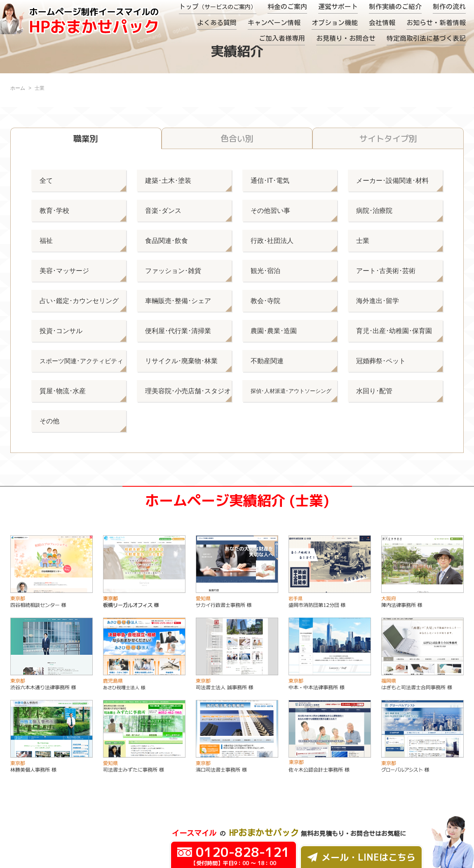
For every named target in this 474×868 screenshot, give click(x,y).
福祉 (46, 241)
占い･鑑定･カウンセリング (79, 301)
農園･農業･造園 (274, 331)
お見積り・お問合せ (346, 38)
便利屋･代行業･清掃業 (178, 331)
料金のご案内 (287, 7)
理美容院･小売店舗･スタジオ (188, 391)
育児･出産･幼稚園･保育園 (394, 331)
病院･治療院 (374, 211)
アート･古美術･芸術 (386, 271)
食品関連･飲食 (167, 241)
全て (46, 181)
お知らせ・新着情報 (436, 23)
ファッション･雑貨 (173, 271)
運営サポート (338, 7)
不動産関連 (267, 361)
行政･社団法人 (272, 241)
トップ (218, 7)
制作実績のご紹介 (395, 7)
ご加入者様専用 (282, 38)
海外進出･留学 (378, 301)
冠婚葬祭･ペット (381, 361)
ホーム (18, 88)
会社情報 (382, 23)
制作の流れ (449, 7)
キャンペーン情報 (274, 23)
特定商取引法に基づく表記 (426, 38)
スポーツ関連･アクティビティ (81, 361)
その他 (49, 421)
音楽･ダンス (163, 211)
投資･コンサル (61, 331)
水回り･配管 (374, 391)
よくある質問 (217, 23)
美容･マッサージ (64, 271)
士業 (363, 241)
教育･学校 (54, 211)
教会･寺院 (265, 301)
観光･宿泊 (265, 271)
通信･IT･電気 (270, 181)
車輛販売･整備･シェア (178, 301)
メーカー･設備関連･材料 (392, 181)
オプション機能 (335, 23)
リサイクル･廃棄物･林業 (181, 361)
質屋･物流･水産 (63, 391)
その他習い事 (270, 211)
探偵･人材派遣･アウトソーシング (291, 391)
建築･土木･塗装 (168, 181)
